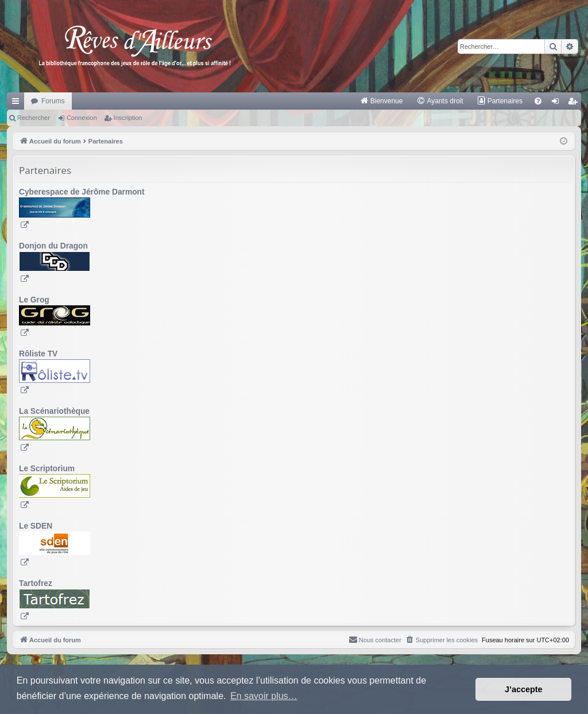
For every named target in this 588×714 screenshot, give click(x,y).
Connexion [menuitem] (558, 103)
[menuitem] (382, 101)
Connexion (82, 118)
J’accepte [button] (524, 689)
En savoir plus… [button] (264, 696)
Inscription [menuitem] (575, 103)
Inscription (128, 118)
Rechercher (34, 118)
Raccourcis (18, 103)
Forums (53, 101)
